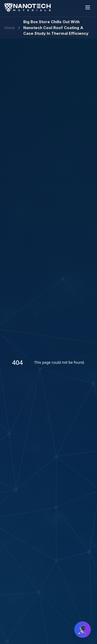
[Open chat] (83, 630)
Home (10, 25)
